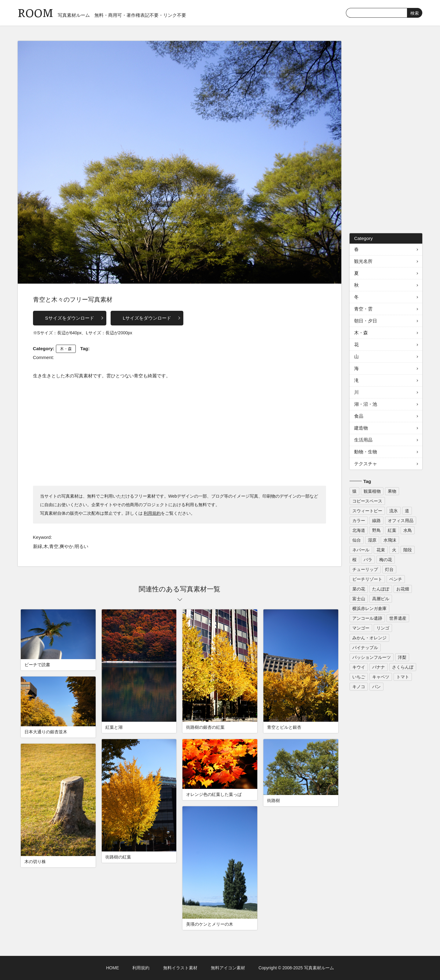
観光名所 (363, 261)
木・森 (66, 349)
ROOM (35, 12)
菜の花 (359, 589)
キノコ (359, 687)
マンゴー (361, 628)
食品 (359, 416)
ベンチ (396, 579)
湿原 (372, 540)
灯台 (389, 569)
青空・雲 (363, 309)
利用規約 (152, 513)
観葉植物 (372, 491)
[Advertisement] (180, 432)
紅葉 (392, 530)
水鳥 (408, 530)
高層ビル (381, 599)
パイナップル (365, 648)
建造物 (361, 428)
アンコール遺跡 (367, 618)
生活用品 (363, 440)
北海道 (359, 530)
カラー (359, 521)
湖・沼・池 (366, 404)
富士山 (359, 599)
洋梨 (402, 657)
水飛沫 (390, 540)
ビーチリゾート (367, 579)
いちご (359, 677)
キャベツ (381, 677)
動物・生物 (366, 452)
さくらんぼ (403, 667)
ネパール (361, 550)
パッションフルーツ (372, 657)
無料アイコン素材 (228, 968)
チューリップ (365, 569)
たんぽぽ (381, 589)
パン (376, 687)
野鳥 (376, 530)
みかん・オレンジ (369, 638)
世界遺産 (398, 618)
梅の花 (386, 560)
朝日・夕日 (366, 321)
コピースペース (367, 501)
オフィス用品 (401, 521)
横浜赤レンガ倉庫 (369, 608)
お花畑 (403, 589)
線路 (376, 521)
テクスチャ (366, 464)
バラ (368, 560)
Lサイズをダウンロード (147, 318)
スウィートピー (367, 511)
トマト (403, 677)
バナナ (379, 667)
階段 (408, 550)
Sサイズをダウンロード (70, 318)
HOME (112, 968)
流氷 (394, 511)
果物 (392, 491)
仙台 (357, 540)
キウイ (359, 667)
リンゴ (383, 628)
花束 (381, 550)
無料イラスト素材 (180, 968)
